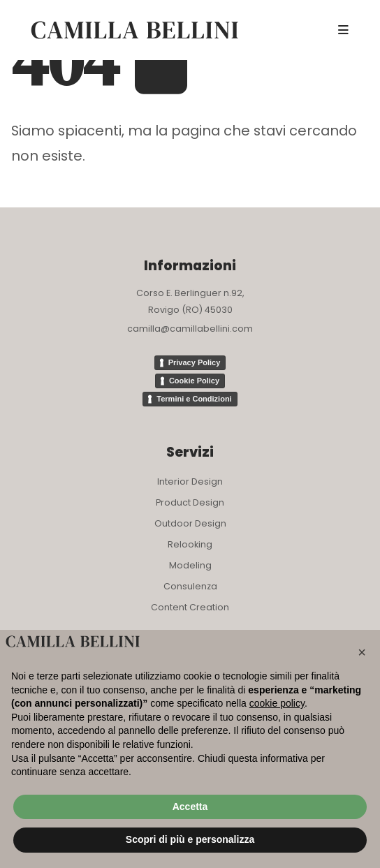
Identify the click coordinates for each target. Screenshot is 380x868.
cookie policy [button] (277, 703)
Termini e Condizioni (194, 399)
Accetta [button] (190, 807)
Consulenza (190, 586)
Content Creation (190, 607)
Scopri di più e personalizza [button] (190, 839)
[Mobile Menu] (343, 30)
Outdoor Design (190, 523)
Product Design (190, 502)
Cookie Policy (194, 381)
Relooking (190, 544)
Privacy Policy (195, 362)
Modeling (190, 565)
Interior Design (190, 481)
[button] (362, 652)
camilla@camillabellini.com (190, 329)
